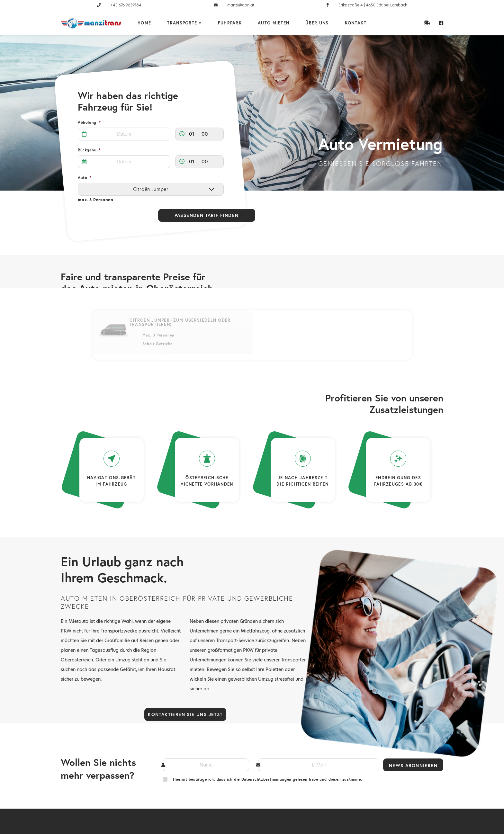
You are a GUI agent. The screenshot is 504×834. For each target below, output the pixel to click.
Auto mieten (274, 23)
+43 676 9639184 (119, 5)
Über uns (317, 23)
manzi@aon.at (234, 5)
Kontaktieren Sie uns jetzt (185, 714)
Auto (85, 178)
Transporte (182, 23)
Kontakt (356, 23)
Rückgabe (89, 150)
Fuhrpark (230, 23)
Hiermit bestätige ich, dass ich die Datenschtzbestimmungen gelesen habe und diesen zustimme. (267, 779)
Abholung (89, 122)
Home (144, 23)
